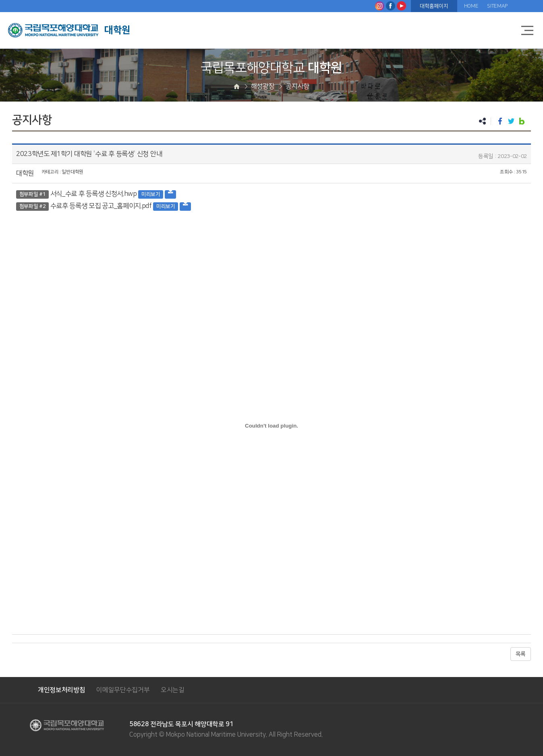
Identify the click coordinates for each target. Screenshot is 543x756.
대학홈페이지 (434, 6)
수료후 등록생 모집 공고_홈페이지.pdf (101, 206)
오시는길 (173, 690)
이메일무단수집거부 (123, 690)
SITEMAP (497, 6)
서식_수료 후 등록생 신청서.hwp (94, 194)
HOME (471, 6)
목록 (521, 654)
